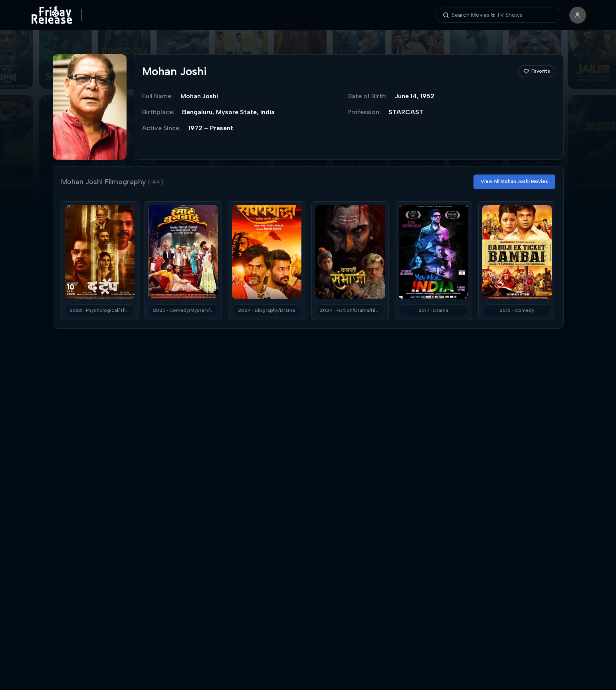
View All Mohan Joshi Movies (514, 181)
